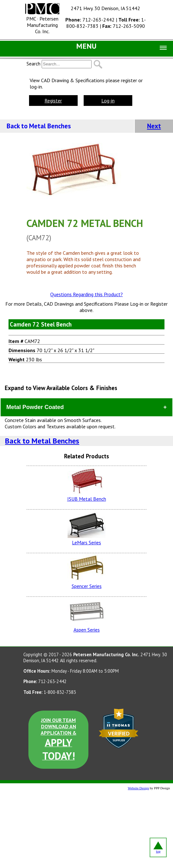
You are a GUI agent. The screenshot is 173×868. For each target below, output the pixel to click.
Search (33, 64)
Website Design (138, 788)
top (158, 847)
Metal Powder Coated (35, 407)
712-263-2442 (90, 20)
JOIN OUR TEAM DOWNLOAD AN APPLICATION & (59, 740)
